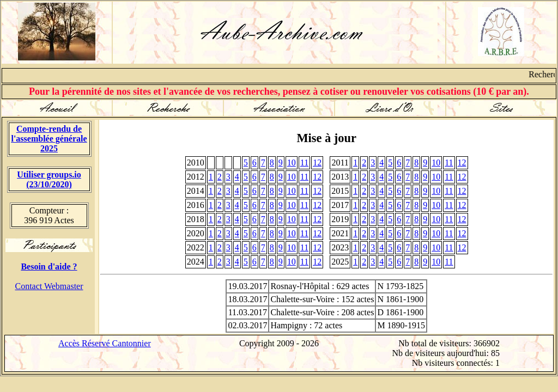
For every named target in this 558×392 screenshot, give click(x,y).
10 (292, 163)
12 (317, 163)
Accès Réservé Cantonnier (105, 343)
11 (304, 163)
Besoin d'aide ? (49, 267)
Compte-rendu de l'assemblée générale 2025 (49, 139)
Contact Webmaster (49, 286)
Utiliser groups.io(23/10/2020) (49, 179)
